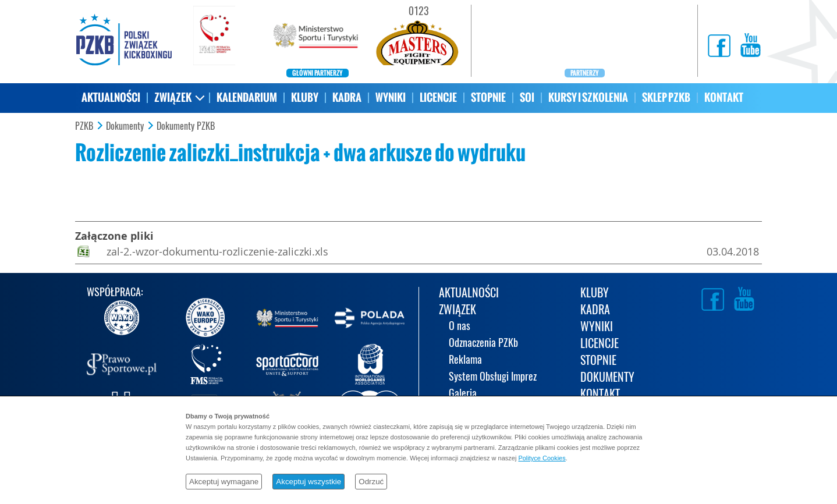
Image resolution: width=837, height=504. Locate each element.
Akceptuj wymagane (224, 482)
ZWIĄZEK (173, 97)
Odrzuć (371, 482)
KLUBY (305, 97)
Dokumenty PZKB (186, 126)
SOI (527, 97)
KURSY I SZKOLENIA (588, 97)
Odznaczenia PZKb (483, 344)
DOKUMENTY (607, 378)
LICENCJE (438, 97)
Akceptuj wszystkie (308, 482)
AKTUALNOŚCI (111, 97)
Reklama (465, 361)
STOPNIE (488, 97)
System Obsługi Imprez (493, 377)
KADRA (347, 97)
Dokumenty (125, 126)
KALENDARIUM (247, 97)
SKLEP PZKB (666, 97)
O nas (460, 327)
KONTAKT (724, 97)
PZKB (84, 126)
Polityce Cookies (542, 458)
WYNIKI (391, 97)
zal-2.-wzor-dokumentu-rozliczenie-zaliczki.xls (217, 251)
